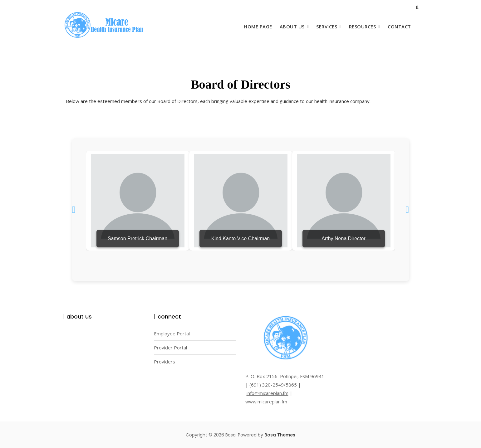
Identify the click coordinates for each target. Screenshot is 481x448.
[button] (74, 210)
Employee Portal (172, 334)
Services (327, 27)
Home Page (258, 27)
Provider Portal (170, 348)
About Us (292, 27)
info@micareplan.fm (267, 393)
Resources (363, 27)
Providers (164, 362)
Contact (399, 27)
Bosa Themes (280, 435)
